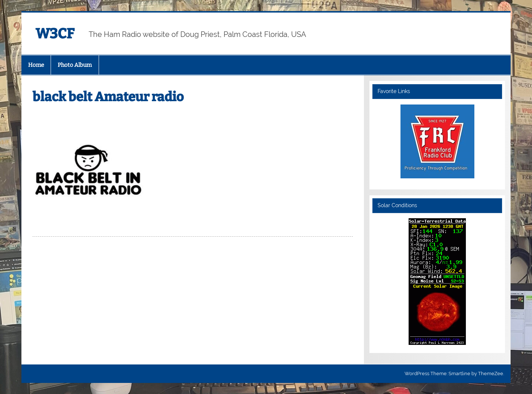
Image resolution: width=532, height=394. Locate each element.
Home (36, 65)
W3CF (55, 34)
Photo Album (75, 65)
